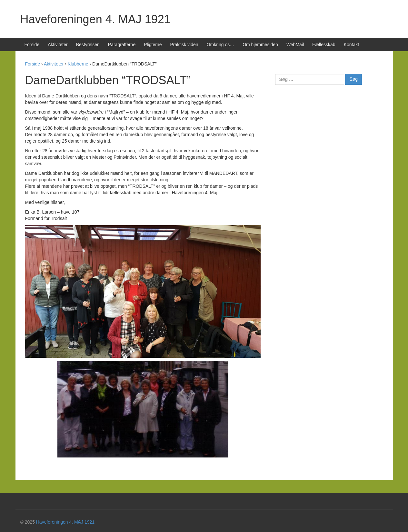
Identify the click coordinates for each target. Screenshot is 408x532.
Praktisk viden (184, 45)
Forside (32, 45)
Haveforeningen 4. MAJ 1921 (95, 19)
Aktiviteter (58, 45)
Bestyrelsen (88, 45)
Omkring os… (221, 45)
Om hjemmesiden (260, 45)
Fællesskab (324, 45)
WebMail (295, 45)
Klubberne (78, 64)
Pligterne (153, 45)
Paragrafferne (122, 45)
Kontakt (351, 45)
